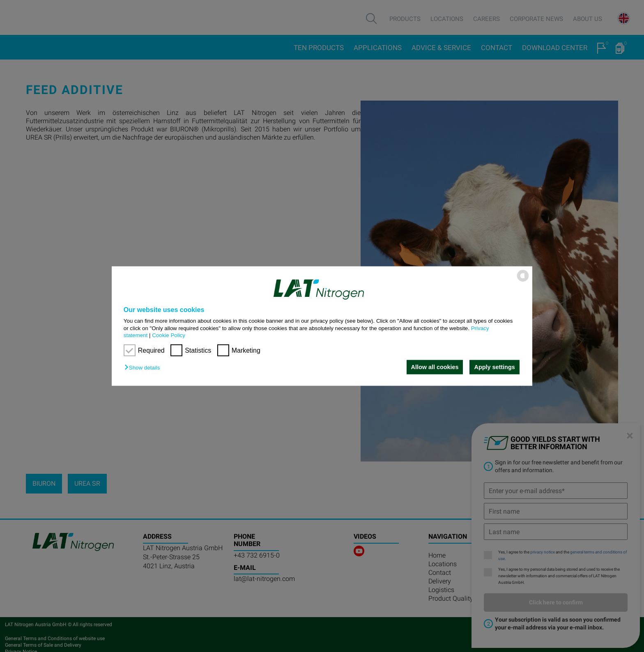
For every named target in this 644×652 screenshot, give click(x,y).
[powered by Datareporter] (523, 281)
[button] (144, 368)
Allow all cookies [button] (434, 367)
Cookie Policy (169, 335)
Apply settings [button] (495, 367)
